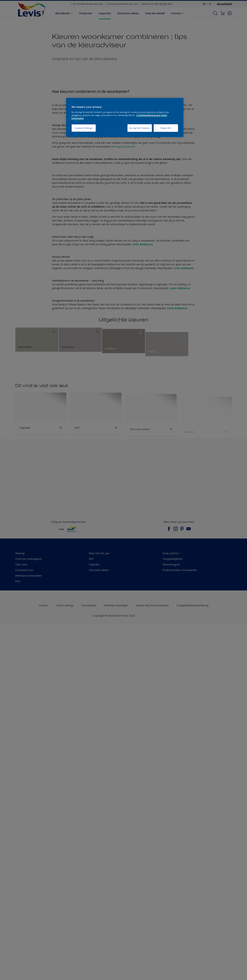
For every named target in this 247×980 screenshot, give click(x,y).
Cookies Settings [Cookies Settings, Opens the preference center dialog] (84, 128)
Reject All (166, 128)
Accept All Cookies (140, 128)
